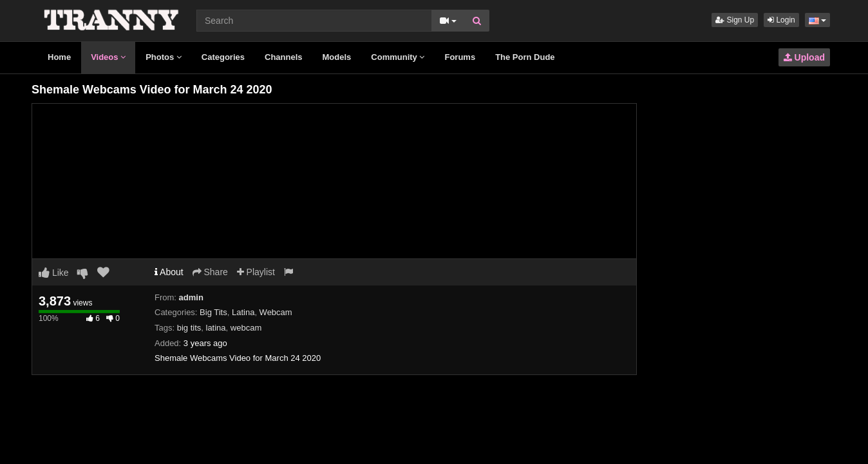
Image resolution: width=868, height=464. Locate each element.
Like (54, 273)
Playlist (256, 272)
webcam (246, 328)
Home (59, 57)
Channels (284, 57)
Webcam (276, 312)
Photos (164, 57)
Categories (223, 57)
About (169, 272)
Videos (108, 57)
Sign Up (735, 20)
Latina (243, 312)
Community (398, 57)
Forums (460, 57)
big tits (189, 328)
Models (337, 57)
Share (210, 272)
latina (216, 328)
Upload (804, 57)
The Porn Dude (525, 57)
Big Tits (213, 312)
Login (781, 20)
